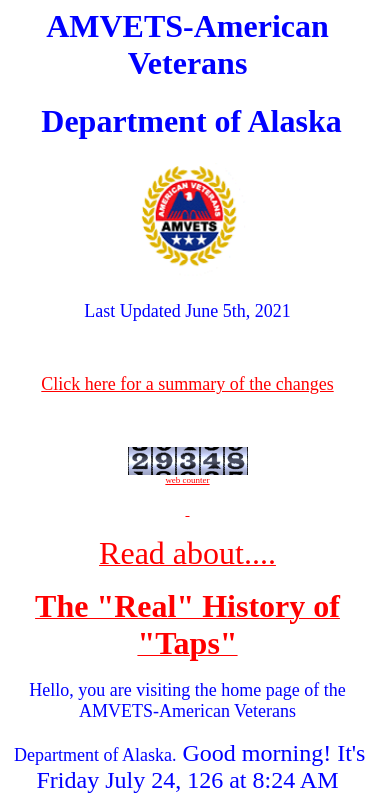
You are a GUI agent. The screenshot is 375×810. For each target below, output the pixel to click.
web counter (187, 480)
